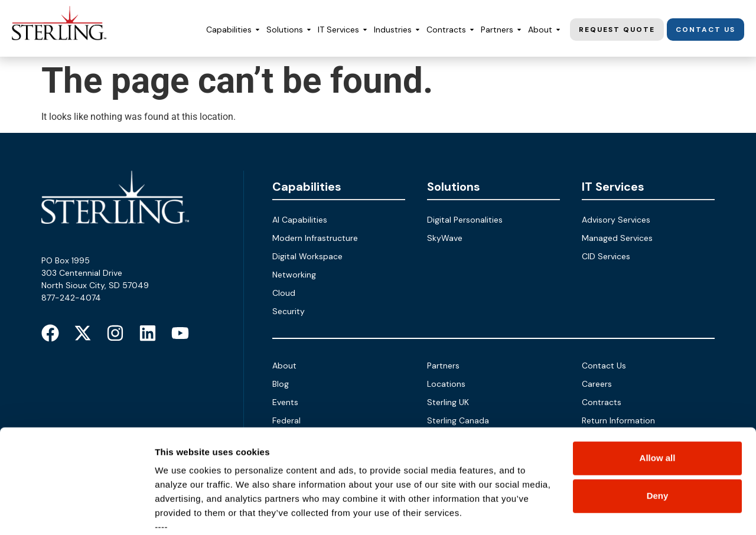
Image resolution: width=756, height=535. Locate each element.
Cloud (284, 293)
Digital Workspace (307, 256)
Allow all (658, 369)
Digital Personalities (465, 220)
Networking (294, 275)
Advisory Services (616, 220)
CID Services (606, 256)
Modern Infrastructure (315, 238)
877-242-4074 (71, 298)
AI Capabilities (300, 220)
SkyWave (445, 238)
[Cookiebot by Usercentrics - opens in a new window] (76, 512)
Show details (182, 512)
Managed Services (617, 238)
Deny (658, 407)
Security (289, 311)
